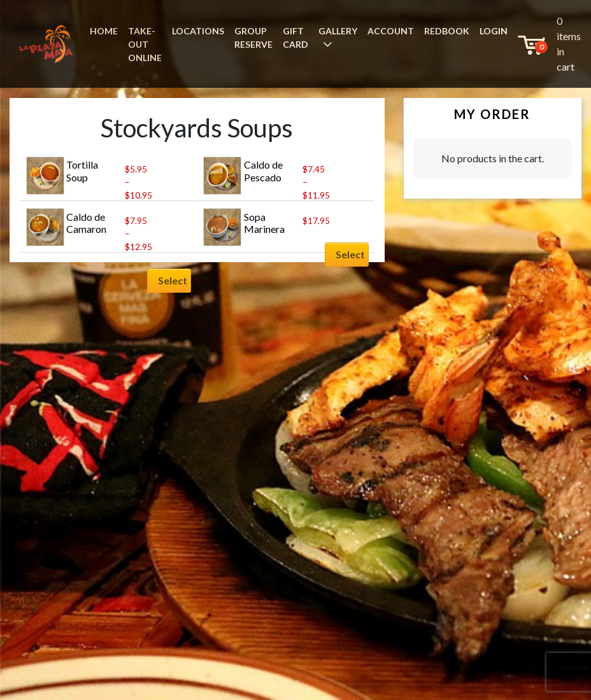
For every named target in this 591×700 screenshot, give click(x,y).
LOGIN (494, 31)
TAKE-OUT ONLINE (145, 44)
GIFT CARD (295, 38)
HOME (104, 31)
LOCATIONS (198, 31)
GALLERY (338, 31)
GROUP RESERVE (253, 38)
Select (173, 280)
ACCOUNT (391, 31)
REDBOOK (447, 31)
